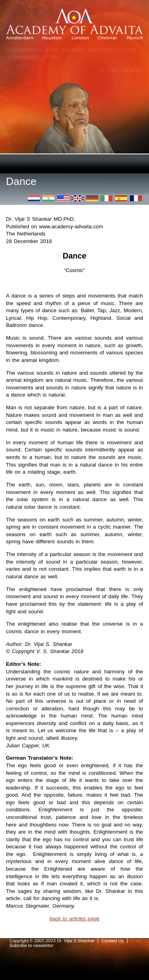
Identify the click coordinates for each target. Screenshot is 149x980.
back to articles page (75, 919)
